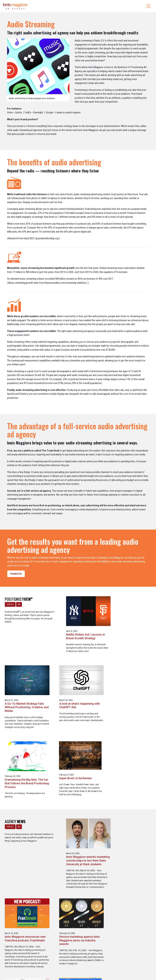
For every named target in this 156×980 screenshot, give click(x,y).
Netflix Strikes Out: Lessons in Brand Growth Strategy (76, 635)
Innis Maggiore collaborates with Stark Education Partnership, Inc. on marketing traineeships (76, 873)
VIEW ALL (10, 604)
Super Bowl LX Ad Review (125, 708)
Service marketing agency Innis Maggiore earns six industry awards (25, 872)
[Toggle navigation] (148, 6)
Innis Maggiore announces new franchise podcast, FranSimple (129, 788)
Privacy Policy (93, 962)
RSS (19, 604)
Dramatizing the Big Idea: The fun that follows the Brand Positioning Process (76, 711)
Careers (61, 962)
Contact (80, 962)
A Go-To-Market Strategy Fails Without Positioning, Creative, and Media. (128, 637)
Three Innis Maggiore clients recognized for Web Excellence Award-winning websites (129, 872)
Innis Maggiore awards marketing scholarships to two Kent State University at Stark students (76, 791)
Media (71, 962)
